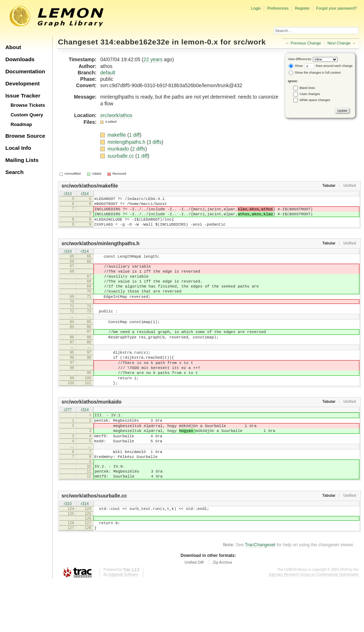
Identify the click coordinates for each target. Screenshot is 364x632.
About (13, 47)
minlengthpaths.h (127, 142)
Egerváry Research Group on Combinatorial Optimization (314, 625)
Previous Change (306, 43)
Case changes (310, 94)
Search (14, 172)
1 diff (134, 135)
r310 (68, 259)
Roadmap (22, 124)
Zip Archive (223, 612)
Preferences (278, 8)
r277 (68, 442)
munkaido (119, 149)
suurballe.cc (121, 156)
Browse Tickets (28, 105)
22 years (153, 59)
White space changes (315, 100)
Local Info (18, 148)
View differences (300, 59)
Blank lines (307, 88)
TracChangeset (260, 595)
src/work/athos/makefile (90, 186)
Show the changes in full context (315, 73)
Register (303, 8)
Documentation (25, 71)
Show (296, 66)
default (108, 73)
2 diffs (138, 149)
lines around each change (328, 66)
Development (23, 83)
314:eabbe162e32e (135, 42)
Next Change (339, 43)
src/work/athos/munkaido (92, 434)
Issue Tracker (23, 96)
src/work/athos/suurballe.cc (94, 542)
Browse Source (25, 136)
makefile (117, 135)
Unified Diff (194, 612)
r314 (85, 194)
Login (256, 8)
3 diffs (155, 142)
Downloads (20, 59)
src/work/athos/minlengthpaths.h (100, 251)
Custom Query (27, 115)
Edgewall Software (123, 625)
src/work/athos (116, 115)
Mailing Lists (22, 160)
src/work (249, 42)
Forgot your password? (336, 8)
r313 (68, 194)
